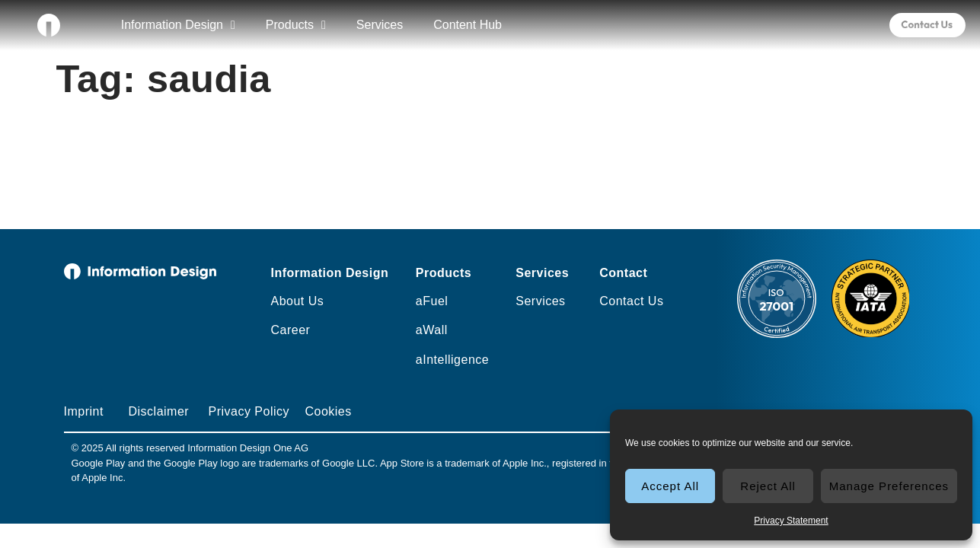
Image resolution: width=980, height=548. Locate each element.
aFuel (432, 301)
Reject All (768, 486)
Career (290, 330)
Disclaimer (158, 411)
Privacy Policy (249, 411)
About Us (297, 301)
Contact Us (631, 301)
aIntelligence (452, 360)
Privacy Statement (791, 521)
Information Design (178, 25)
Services (380, 25)
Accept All (670, 486)
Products (296, 25)
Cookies (328, 411)
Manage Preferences (889, 486)
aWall (432, 330)
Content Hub (468, 25)
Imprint (84, 411)
